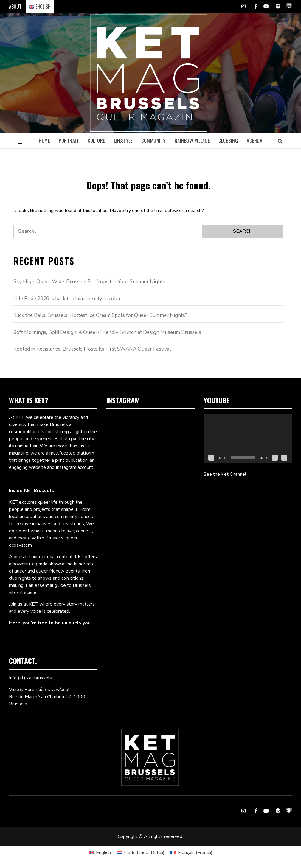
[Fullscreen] (284, 458)
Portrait (69, 141)
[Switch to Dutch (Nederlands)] (141, 853)
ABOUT (15, 7)
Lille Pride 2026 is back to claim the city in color (67, 299)
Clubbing (228, 141)
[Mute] (275, 458)
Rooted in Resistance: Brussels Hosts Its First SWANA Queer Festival (92, 349)
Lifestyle (123, 141)
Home (44, 141)
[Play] (211, 458)
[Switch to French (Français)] (191, 853)
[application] (248, 439)
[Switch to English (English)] (100, 853)
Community (153, 141)
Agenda (255, 141)
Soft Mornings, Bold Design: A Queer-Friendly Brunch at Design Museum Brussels (107, 332)
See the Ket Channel (225, 474)
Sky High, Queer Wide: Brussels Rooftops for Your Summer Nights (89, 282)
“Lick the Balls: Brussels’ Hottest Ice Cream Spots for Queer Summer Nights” (100, 315)
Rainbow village (192, 141)
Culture (96, 141)
